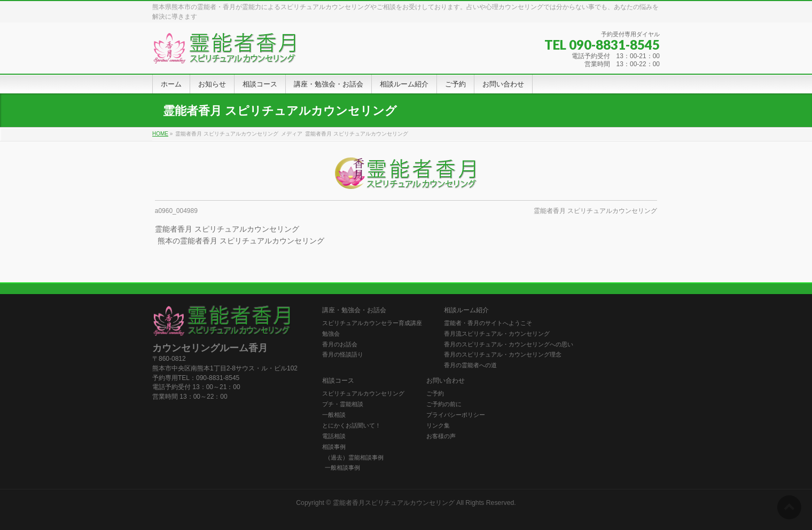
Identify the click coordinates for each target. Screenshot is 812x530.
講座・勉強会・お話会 (354, 310)
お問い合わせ (446, 381)
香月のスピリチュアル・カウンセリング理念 (503, 354)
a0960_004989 (176, 211)
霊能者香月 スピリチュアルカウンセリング (595, 211)
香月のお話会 (340, 344)
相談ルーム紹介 (466, 310)
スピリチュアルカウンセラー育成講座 (372, 323)
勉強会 (331, 334)
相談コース (338, 381)
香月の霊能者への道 (470, 365)
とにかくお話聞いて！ (352, 425)
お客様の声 (441, 436)
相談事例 (334, 447)
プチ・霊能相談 (343, 404)
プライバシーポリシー (456, 415)
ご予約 (435, 393)
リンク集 (438, 425)
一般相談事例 (342, 468)
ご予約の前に (444, 404)
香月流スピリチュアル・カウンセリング (497, 334)
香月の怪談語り (343, 354)
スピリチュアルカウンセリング (363, 393)
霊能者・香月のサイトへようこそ (488, 323)
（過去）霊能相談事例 (354, 457)
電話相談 (334, 436)
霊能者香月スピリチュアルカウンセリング (394, 503)
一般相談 (334, 415)
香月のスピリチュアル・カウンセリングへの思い (509, 344)
